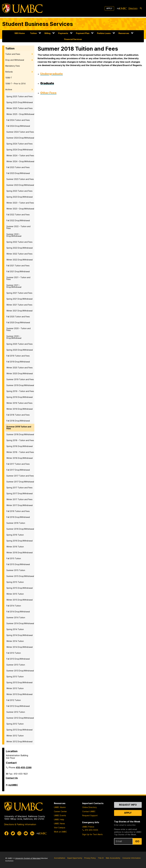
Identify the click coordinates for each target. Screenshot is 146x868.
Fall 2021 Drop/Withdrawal (18, 271)
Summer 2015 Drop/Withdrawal (20, 576)
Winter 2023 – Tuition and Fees (20, 203)
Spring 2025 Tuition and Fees (20, 96)
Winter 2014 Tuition (15, 641)
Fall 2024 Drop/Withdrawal (18, 126)
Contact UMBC (89, 811)
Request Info (128, 805)
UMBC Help (59, 819)
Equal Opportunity (75, 858)
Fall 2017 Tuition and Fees (18, 464)
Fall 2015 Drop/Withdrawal (18, 564)
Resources (124, 33)
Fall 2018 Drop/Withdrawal (18, 421)
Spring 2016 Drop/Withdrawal (20, 541)
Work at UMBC (60, 832)
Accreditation (60, 858)
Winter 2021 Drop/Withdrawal (19, 311)
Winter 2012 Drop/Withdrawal (19, 741)
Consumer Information (132, 858)
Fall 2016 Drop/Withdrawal (18, 517)
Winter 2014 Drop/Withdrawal (20, 647)
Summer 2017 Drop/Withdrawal (20, 482)
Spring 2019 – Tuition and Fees (20, 391)
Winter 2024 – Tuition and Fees (20, 155)
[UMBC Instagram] (19, 833)
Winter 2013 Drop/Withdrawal (19, 694)
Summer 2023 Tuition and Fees (20, 179)
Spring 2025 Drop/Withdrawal (20, 102)
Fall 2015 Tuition (14, 558)
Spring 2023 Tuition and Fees (19, 191)
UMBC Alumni (60, 807)
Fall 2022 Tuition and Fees (18, 215)
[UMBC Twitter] (13, 833)
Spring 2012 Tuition (15, 724)
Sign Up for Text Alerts (92, 834)
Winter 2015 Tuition (15, 594)
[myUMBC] (122, 8)
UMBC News (59, 824)
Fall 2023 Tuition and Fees (18, 167)
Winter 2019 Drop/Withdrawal (20, 409)
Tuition (33, 33)
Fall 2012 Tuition (14, 700)
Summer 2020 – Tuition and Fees (19, 329)
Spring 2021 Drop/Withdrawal (19, 299)
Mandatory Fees (13, 66)
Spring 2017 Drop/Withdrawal (20, 493)
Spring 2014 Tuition (15, 629)
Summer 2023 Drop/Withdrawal (20, 185)
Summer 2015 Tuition (16, 570)
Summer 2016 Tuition (16, 523)
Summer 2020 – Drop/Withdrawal (14, 337)
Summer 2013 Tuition (16, 665)
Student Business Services (38, 24)
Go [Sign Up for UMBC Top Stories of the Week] (137, 841)
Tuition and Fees (13, 54)
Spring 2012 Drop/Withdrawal (19, 730)
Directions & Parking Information (20, 824)
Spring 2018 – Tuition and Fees (20, 440)
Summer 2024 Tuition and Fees (20, 132)
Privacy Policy (90, 858)
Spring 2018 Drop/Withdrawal (20, 446)
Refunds (9, 72)
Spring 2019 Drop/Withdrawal (20, 397)
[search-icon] (141, 8)
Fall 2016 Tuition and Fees (18, 511)
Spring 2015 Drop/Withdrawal (20, 588)
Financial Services (73, 39)
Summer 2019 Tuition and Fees (20, 379)
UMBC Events (60, 815)
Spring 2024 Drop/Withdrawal (20, 150)
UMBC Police (88, 827)
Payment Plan (83, 33)
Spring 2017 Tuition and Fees (19, 488)
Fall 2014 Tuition (14, 606)
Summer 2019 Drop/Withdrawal (20, 385)
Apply (109, 8)
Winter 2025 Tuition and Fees (20, 108)
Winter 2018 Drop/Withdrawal (20, 458)
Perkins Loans (104, 33)
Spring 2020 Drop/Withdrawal (20, 350)
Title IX (101, 858)
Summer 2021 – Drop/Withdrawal (14, 286)
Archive (9, 89)
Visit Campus (60, 828)
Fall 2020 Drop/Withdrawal (18, 322)
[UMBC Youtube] (26, 833)
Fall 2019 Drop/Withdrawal (18, 362)
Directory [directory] (133, 8)
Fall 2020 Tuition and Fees (18, 317)
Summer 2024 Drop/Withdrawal (20, 138)
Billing (48, 33)
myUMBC (13, 786)
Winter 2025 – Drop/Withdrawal (20, 114)
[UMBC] (22, 8)
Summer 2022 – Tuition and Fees (18, 227)
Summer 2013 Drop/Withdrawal (20, 671)
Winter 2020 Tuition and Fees (20, 368)
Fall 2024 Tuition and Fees (18, 120)
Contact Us (12, 778)
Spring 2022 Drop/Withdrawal (20, 248)
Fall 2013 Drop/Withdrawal (18, 659)
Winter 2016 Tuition (15, 547)
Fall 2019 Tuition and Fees (18, 356)
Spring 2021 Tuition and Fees (19, 293)
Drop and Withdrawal (15, 60)
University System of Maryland (28, 858)
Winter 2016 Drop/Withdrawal (20, 553)
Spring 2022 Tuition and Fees (19, 242)
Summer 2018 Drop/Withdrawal (20, 434)
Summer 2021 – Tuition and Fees (18, 278)
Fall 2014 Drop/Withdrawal (18, 612)
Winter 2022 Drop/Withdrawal (20, 260)
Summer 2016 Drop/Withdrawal (20, 529)
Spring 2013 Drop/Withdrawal (19, 682)
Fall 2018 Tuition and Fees (18, 415)
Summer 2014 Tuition (16, 617)
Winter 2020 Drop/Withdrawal (20, 373)
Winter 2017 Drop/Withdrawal (20, 505)
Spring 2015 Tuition (15, 582)
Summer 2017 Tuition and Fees (20, 476)
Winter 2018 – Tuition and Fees (20, 452)
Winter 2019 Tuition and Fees (19, 403)
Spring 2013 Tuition (15, 677)
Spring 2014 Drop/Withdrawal (20, 635)
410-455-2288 (24, 767)
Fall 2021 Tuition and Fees (18, 266)
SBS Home (20, 33)
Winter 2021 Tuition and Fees (19, 305)
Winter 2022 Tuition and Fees (19, 254)
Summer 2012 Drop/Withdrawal (20, 718)
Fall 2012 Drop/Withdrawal (18, 706)
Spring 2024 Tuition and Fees (20, 144)
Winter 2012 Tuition (15, 736)
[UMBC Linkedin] (32, 833)
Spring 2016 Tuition (15, 535)
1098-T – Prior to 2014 (15, 84)
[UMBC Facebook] (6, 833)
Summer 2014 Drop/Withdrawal (20, 623)
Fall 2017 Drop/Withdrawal (18, 470)
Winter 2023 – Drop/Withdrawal (20, 209)
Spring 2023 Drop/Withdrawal (20, 197)
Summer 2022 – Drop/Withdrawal (14, 235)
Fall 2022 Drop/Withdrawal (18, 220)
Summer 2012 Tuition (16, 712)
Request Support (90, 815)
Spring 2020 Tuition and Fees (20, 344)
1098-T (9, 78)
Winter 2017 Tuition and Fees (19, 499)
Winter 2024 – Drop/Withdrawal (20, 161)
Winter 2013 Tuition (15, 688)
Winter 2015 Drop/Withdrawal (20, 600)
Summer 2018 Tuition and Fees (19, 428)
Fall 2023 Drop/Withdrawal (18, 173)
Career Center (60, 811)
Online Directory (90, 807)
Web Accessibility (113, 858)
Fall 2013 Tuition (14, 653)
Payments (63, 33)
